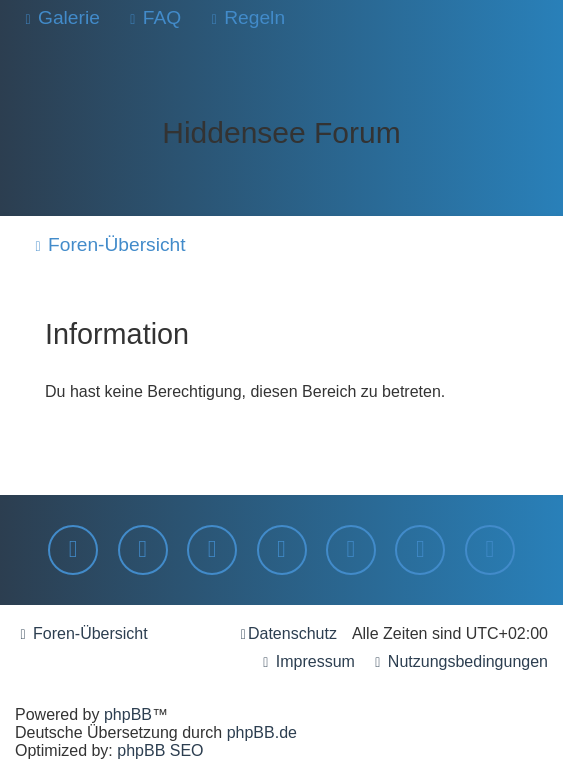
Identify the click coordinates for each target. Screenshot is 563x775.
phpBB (128, 714)
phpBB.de (262, 732)
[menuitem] (60, 18)
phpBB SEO (160, 750)
